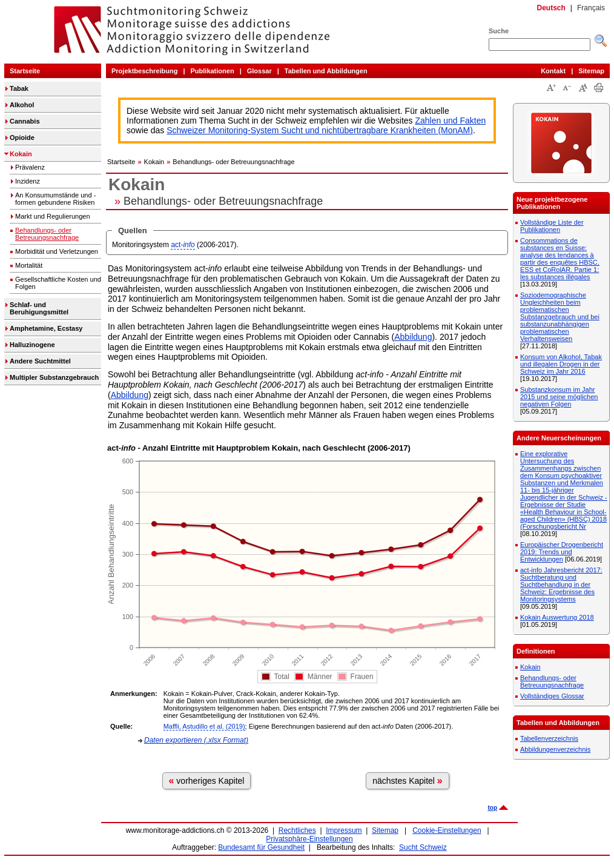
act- (183, 245)
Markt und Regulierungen (53, 216)
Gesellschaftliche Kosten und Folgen (58, 283)
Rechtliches (297, 830)
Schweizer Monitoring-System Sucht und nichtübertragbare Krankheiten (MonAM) (320, 130)
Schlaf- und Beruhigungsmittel (39, 308)
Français (591, 8)
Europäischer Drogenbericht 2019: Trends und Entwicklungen (562, 552)
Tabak (19, 88)
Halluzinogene (32, 345)
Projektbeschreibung (144, 71)
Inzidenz (28, 181)
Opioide (22, 137)
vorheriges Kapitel (207, 780)
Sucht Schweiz (423, 847)
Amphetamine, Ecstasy (46, 328)
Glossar (259, 71)
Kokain (21, 154)
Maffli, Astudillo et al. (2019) (204, 726)
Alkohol (22, 105)
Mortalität (29, 265)
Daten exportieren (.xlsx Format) (196, 740)
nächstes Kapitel (408, 780)
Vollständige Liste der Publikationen (552, 226)
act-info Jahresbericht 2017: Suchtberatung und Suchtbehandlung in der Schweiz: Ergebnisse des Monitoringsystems (561, 585)
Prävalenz (30, 167)
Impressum (344, 830)
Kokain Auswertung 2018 (557, 617)
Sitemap (591, 71)
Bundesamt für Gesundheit (261, 847)
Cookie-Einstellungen (447, 830)
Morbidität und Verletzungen (57, 251)
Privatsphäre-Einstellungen (309, 839)
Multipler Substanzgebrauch (54, 377)
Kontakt (553, 71)
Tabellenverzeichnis (549, 738)
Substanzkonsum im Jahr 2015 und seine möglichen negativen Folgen (559, 397)
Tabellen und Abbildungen (326, 71)
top (492, 808)
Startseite (25, 71)
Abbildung (413, 337)
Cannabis (25, 121)
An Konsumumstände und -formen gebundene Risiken (55, 199)
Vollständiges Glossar (552, 696)
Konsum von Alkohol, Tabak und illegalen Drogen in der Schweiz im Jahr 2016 (561, 364)
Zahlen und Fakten (451, 121)
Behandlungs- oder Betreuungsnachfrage (47, 234)
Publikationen (213, 71)
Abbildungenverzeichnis (555, 749)
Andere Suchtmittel (40, 361)
